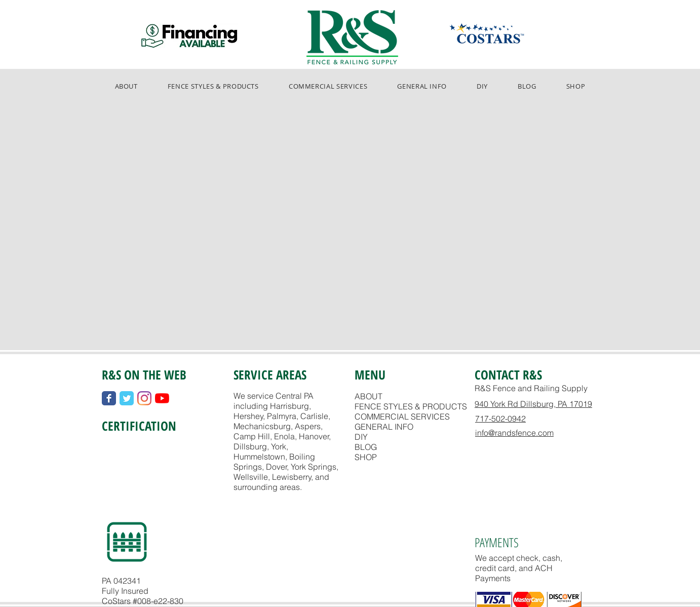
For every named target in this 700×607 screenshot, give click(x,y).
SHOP (366, 457)
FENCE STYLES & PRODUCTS (411, 406)
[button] (213, 86)
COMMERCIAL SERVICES (402, 416)
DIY (361, 437)
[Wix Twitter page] (127, 398)
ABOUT (368, 396)
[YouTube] (162, 398)
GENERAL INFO (384, 427)
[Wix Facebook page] (109, 398)
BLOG (366, 447)
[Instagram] (144, 398)
